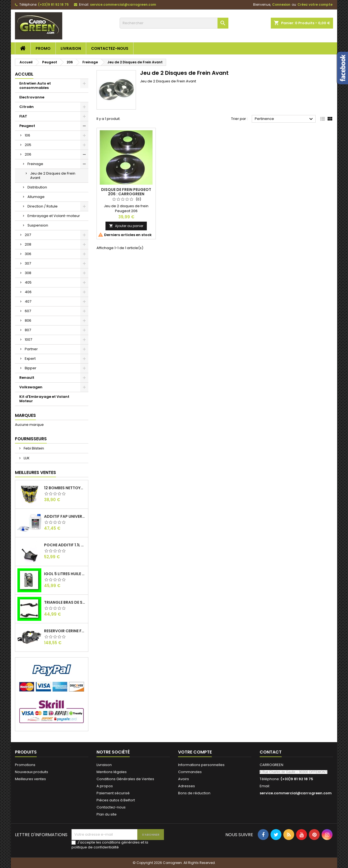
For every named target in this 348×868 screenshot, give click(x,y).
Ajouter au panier (126, 226)
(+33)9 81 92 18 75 (53, 4)
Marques (25, 415)
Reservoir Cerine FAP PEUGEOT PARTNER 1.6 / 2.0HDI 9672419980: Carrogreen (65, 631)
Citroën (27, 107)
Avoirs (184, 779)
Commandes (190, 772)
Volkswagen (31, 387)
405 (28, 282)
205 (28, 145)
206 (28, 154)
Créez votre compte (315, 4)
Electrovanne (32, 97)
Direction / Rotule (43, 206)
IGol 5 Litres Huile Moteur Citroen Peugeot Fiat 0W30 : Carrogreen (65, 574)
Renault (27, 378)
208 (28, 244)
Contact (271, 752)
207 (28, 235)
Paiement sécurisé (113, 793)
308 (28, 273)
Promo (43, 48)
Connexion (281, 4)
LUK (26, 458)
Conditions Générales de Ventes (125, 779)
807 (28, 330)
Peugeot (27, 126)
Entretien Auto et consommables (35, 86)
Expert (30, 359)
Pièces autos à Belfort (116, 800)
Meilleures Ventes (35, 472)
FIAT (23, 116)
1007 (28, 340)
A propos (105, 786)
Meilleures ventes (30, 779)
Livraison (71, 48)
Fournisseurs (31, 439)
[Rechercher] (174, 23)
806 (28, 320)
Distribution (37, 187)
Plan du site (107, 814)
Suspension (38, 225)
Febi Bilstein (33, 448)
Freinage (35, 164)
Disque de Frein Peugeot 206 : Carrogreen (126, 192)
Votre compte (195, 752)
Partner (31, 349)
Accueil (24, 74)
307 (28, 263)
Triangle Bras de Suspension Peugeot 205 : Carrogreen (65, 602)
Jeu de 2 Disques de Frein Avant (53, 176)
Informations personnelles (201, 765)
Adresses (187, 786)
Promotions (25, 765)
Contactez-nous (110, 48)
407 (28, 301)
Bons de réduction (194, 793)
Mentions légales (112, 772)
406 (28, 292)
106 (27, 135)
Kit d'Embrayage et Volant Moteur (44, 399)
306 (28, 254)
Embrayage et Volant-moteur (54, 216)
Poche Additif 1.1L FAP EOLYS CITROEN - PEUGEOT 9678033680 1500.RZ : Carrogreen (65, 545)
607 (28, 311)
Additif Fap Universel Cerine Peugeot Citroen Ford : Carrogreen (65, 516)
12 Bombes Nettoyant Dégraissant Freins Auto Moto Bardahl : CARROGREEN (65, 488)
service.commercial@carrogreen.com (123, 4)
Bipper (31, 368)
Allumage (36, 197)
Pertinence (285, 119)
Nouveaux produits (32, 772)
